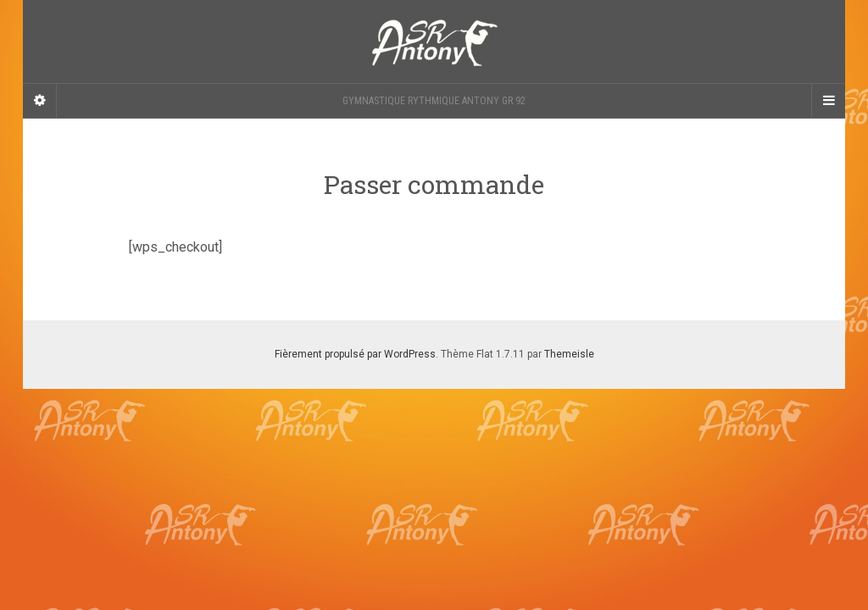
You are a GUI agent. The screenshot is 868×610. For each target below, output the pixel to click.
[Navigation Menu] (828, 101)
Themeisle (569, 354)
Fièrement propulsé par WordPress (355, 354)
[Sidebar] (40, 101)
